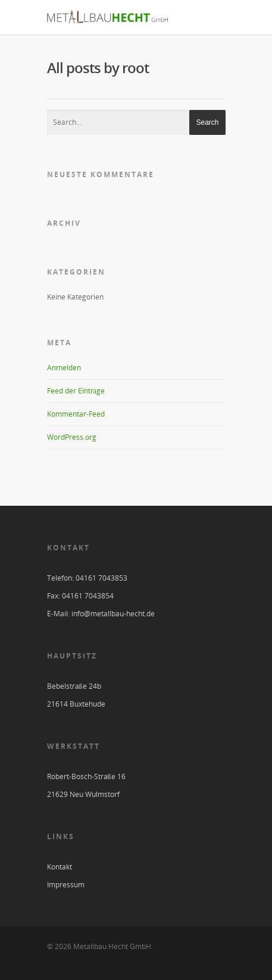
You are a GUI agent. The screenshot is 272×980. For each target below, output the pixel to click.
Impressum (66, 885)
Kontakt (60, 867)
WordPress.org (72, 437)
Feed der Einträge (76, 391)
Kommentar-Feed (76, 414)
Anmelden (64, 368)
